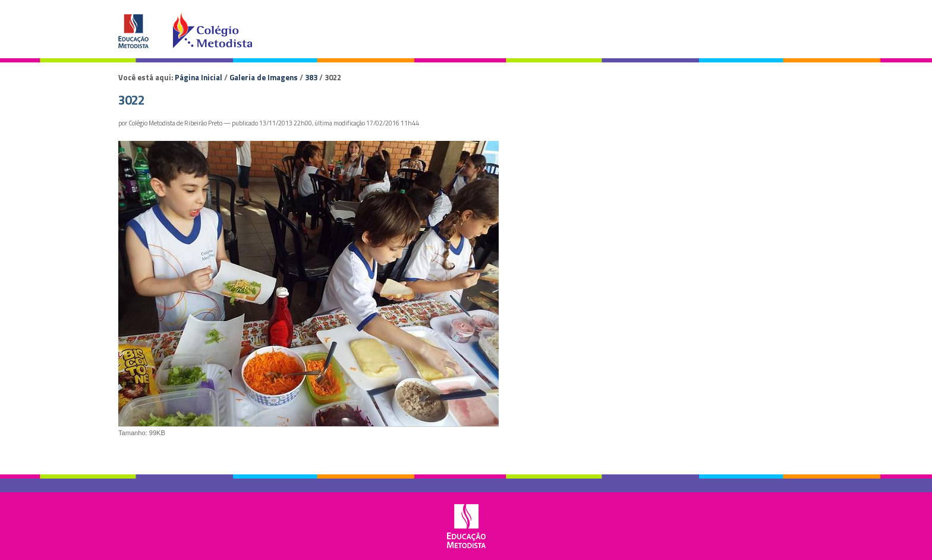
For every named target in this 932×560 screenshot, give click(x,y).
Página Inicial (199, 77)
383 (311, 77)
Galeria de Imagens (264, 77)
